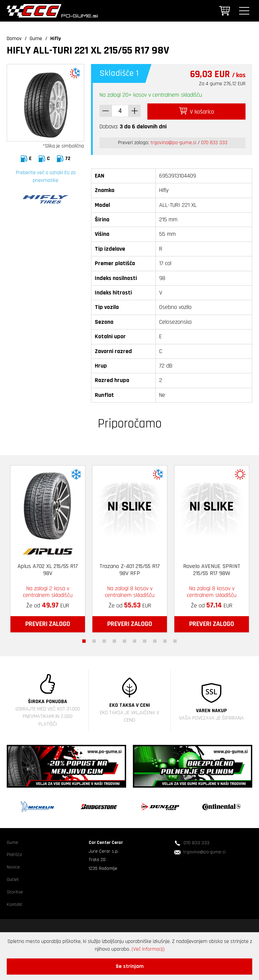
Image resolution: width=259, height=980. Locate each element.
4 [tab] (114, 639)
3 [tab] (104, 639)
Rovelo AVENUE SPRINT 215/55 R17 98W (212, 568)
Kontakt (15, 903)
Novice (13, 866)
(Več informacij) (148, 949)
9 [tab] (165, 639)
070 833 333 (214, 141)
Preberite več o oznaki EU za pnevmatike (46, 176)
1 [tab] (84, 639)
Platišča (14, 853)
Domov (14, 39)
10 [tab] (175, 639)
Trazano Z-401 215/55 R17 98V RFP (130, 568)
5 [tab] (124, 639)
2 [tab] (94, 639)
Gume (36, 39)
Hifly (56, 39)
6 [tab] (135, 639)
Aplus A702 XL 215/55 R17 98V (48, 568)
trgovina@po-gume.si (173, 141)
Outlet (13, 878)
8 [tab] (155, 639)
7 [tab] (145, 639)
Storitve (15, 891)
